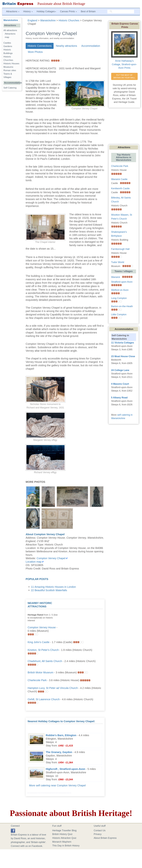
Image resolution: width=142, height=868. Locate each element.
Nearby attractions (66, 46)
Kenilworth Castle (120, 188)
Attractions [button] (13, 11)
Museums (8, 67)
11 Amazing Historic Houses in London (53, 587)
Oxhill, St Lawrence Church (44, 699)
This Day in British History (66, 846)
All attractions (10, 30)
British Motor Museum (41, 672)
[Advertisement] (83, 618)
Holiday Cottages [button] (46, 11)
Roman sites (10, 70)
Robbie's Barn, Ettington (61, 735)
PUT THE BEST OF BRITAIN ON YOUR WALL (124, 76)
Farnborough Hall (120, 249)
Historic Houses (11, 64)
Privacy (98, 834)
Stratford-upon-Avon (122, 282)
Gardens (8, 46)
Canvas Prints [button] (68, 11)
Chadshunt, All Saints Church (45, 661)
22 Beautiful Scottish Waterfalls (49, 590)
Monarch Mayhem (62, 842)
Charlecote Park (37, 680)
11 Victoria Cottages (123, 343)
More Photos (35, 52)
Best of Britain (88, 11)
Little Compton (119, 314)
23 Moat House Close (123, 356)
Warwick (116, 277)
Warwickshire (11, 20)
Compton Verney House (42, 627)
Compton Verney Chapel (51, 558)
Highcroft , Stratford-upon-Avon (65, 769)
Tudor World (118, 262)
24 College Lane (120, 370)
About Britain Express (105, 838)
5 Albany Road (119, 398)
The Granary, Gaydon (59, 752)
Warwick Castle (119, 179)
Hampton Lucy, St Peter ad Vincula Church (53, 688)
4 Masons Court (120, 384)
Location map (34, 562)
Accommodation (91, 46)
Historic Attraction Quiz (64, 838)
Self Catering (10, 88)
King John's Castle (39, 642)
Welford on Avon (120, 290)
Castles (7, 43)
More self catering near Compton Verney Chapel (57, 785)
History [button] (28, 11)
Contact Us (100, 830)
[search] (121, 12)
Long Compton (119, 298)
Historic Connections (40, 46)
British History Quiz (62, 834)
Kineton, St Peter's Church (43, 650)
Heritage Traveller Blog (64, 830)
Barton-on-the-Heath (122, 306)
